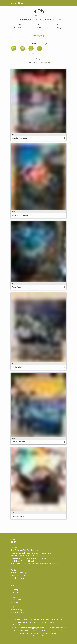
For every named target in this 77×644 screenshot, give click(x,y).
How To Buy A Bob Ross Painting (24, 550)
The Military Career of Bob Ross (24, 561)
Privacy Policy (16, 610)
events (47, 63)
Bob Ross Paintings (18, 573)
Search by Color (17, 578)
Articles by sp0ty (38, 36)
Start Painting (16, 593)
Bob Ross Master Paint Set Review (25, 556)
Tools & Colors (16, 600)
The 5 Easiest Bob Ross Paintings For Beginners (31, 553)
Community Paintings (20, 575)
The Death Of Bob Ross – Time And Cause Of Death (32, 558)
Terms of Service (17, 612)
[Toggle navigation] (64, 3)
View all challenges (39, 54)
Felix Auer (37, 636)
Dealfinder (15, 603)
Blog (12, 585)
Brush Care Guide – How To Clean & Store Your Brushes (34, 564)
